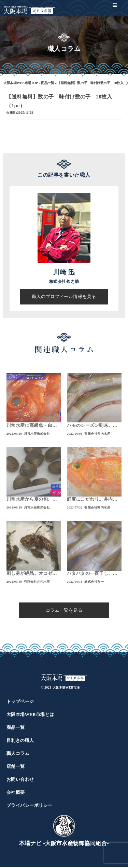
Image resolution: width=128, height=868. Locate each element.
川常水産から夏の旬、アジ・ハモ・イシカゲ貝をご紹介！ (32, 500)
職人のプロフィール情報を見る (64, 296)
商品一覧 (48, 83)
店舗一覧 (16, 767)
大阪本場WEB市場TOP (21, 83)
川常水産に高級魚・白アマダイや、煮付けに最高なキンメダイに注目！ (32, 426)
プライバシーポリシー (30, 806)
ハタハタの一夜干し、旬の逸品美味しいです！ (92, 574)
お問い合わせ (20, 780)
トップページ (20, 702)
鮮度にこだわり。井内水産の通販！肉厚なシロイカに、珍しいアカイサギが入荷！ (92, 500)
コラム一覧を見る (64, 611)
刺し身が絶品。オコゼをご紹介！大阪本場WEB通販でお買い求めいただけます (33, 574)
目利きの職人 (20, 741)
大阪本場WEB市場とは (30, 715)
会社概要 (16, 793)
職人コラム (18, 754)
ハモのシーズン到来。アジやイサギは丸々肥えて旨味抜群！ (92, 426)
